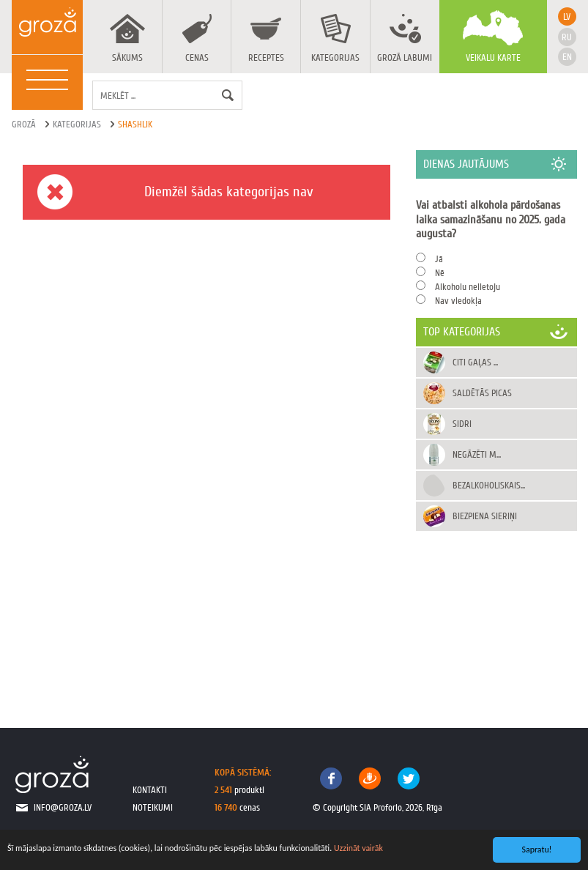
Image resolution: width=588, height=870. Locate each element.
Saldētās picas (482, 393)
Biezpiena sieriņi (485, 516)
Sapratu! (537, 849)
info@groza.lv (63, 807)
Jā (439, 259)
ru (567, 37)
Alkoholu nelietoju (468, 287)
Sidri (462, 424)
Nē (440, 273)
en (567, 57)
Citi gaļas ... (475, 362)
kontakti (150, 790)
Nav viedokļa (458, 301)
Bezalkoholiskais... (489, 485)
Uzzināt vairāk (358, 848)
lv (567, 16)
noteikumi (153, 807)
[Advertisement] (496, 614)
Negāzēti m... (477, 454)
